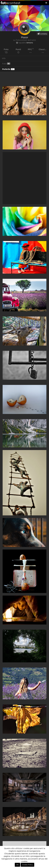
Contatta (42, 34)
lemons (30, 43)
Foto (6, 64)
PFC (31, 49)
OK (17, 865)
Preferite (8, 69)
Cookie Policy (27, 865)
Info (4, 59)
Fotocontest (10, 3)
